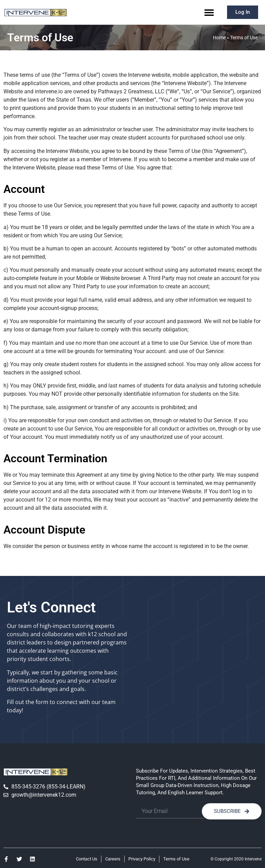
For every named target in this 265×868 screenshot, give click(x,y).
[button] (209, 12)
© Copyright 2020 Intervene (236, 859)
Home (219, 38)
